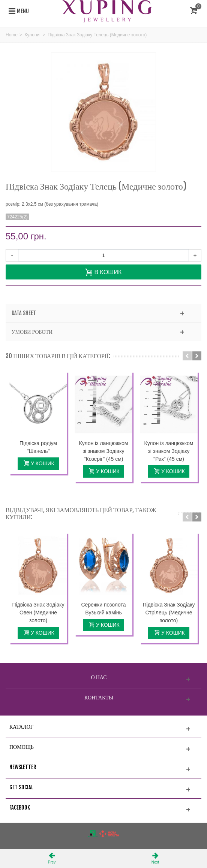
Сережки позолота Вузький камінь (103, 609)
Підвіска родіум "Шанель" (38, 447)
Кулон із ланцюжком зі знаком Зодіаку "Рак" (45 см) (169, 451)
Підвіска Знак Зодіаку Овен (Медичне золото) (38, 613)
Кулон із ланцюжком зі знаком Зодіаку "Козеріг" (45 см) (104, 451)
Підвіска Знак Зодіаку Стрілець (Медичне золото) (169, 613)
